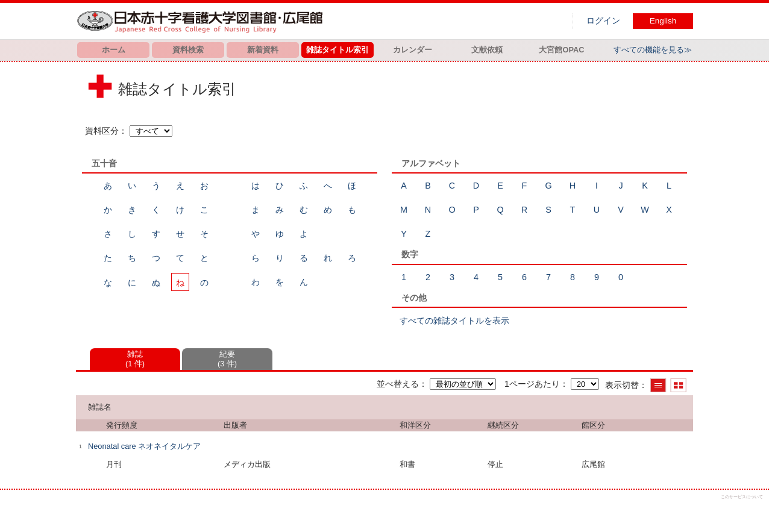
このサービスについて (742, 497)
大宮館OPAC (561, 50)
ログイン (603, 21)
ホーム (114, 50)
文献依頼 (487, 50)
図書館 (202, 21)
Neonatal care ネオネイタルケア (144, 446)
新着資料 (263, 50)
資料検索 (188, 50)
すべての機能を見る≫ (653, 50)
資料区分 (102, 131)
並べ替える (398, 384)
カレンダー (413, 50)
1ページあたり (532, 384)
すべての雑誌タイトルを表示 (454, 321)
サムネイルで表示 (678, 385)
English (663, 21)
